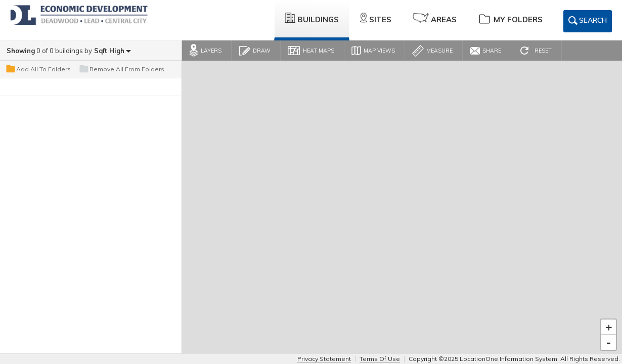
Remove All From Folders (121, 69)
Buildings (312, 18)
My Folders (510, 18)
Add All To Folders (38, 69)
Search (588, 22)
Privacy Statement (324, 359)
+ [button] (609, 327)
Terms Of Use (380, 359)
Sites (376, 18)
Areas (435, 18)
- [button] (609, 342)
